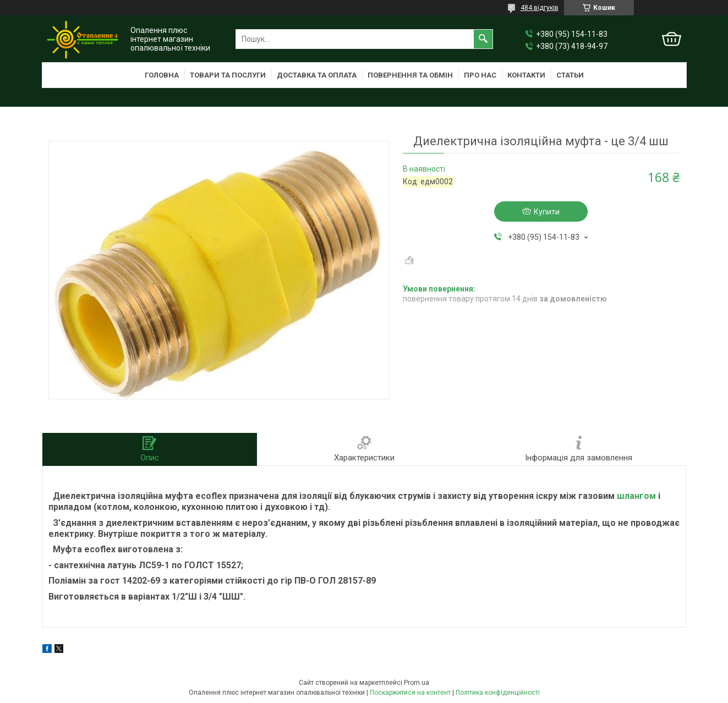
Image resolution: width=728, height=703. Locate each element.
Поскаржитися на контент (410, 693)
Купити (547, 212)
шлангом (636, 496)
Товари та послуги (228, 75)
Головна (162, 75)
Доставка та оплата (317, 75)
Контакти (526, 75)
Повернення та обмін (410, 75)
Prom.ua (417, 683)
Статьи (570, 75)
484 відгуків (540, 8)
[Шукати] (483, 39)
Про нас (480, 75)
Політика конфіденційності (498, 693)
